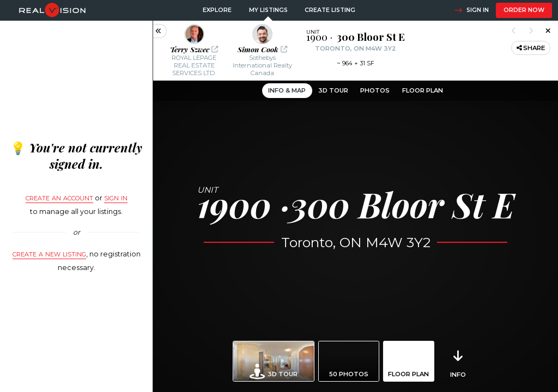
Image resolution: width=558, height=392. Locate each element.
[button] (194, 51)
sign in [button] (116, 197)
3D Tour (333, 90)
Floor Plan (423, 90)
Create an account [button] (59, 197)
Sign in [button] (471, 10)
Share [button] (531, 48)
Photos (375, 90)
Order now (524, 10)
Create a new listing (49, 253)
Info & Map (287, 90)
